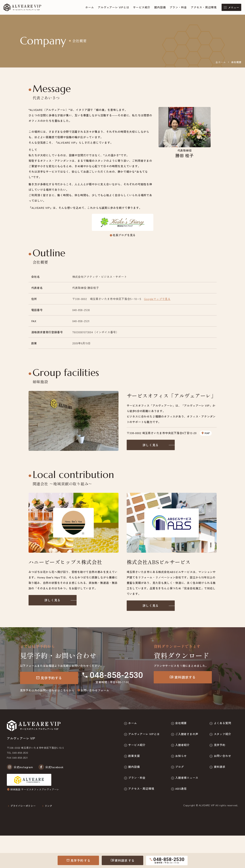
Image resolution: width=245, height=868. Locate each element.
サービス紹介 (142, 7)
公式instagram (20, 767)
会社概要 (181, 723)
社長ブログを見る (123, 235)
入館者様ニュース (187, 778)
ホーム (90, 7)
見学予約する (49, 678)
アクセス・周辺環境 (204, 7)
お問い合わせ (223, 756)
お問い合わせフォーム (93, 690)
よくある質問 (223, 723)
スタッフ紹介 (223, 734)
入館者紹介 (182, 745)
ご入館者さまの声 (187, 734)
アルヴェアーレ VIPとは (113, 7)
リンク (49, 806)
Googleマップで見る (157, 299)
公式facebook (51, 767)
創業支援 (134, 756)
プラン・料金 (178, 7)
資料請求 (122, 860)
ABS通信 (181, 788)
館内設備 (160, 7)
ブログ (180, 767)
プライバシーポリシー (23, 806)
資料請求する (183, 677)
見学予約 (78, 860)
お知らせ (181, 756)
